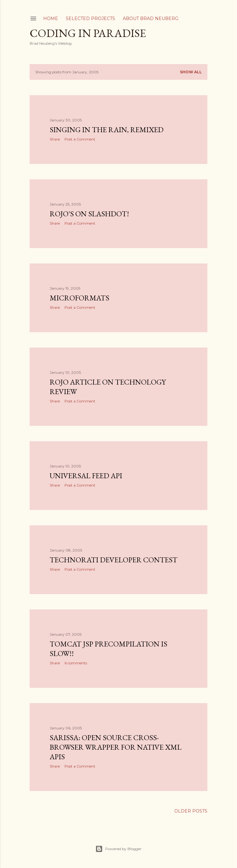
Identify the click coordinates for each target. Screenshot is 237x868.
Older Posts (191, 811)
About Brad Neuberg (151, 18)
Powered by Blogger (118, 849)
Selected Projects (90, 18)
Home (51, 18)
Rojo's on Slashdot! (89, 214)
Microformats (79, 298)
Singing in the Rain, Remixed (107, 130)
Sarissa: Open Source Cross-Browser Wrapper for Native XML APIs (116, 747)
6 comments (76, 663)
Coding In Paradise (88, 33)
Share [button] (55, 139)
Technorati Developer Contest (114, 560)
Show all (191, 72)
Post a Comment (80, 139)
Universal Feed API (86, 476)
